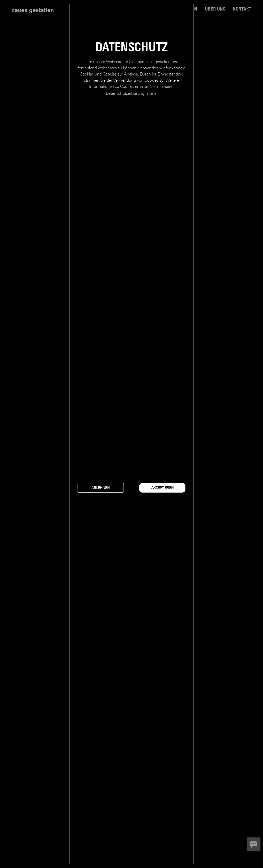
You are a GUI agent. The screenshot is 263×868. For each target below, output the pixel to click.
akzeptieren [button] (162, 488)
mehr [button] (152, 93)
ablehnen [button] (101, 488)
